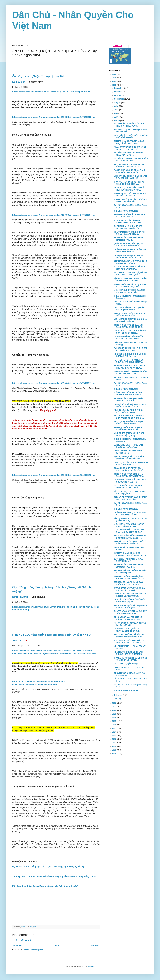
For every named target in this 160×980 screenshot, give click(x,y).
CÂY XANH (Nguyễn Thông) (126, 664)
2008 (114, 753)
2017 (114, 721)
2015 (114, 728)
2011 (114, 743)
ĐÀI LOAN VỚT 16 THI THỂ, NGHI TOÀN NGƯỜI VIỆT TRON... (128, 487)
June (117, 110)
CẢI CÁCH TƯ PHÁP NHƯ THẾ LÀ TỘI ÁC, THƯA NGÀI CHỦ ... (130, 349)
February (119, 695)
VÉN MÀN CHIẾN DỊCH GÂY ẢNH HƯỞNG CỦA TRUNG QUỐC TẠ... (130, 578)
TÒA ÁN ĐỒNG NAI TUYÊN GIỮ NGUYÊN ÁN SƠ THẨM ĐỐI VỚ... (129, 469)
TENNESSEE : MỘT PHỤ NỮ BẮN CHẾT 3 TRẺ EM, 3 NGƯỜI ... (128, 583)
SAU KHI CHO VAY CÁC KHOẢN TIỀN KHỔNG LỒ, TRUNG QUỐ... (130, 595)
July (116, 106)
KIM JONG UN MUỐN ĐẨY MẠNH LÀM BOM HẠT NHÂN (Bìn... (131, 607)
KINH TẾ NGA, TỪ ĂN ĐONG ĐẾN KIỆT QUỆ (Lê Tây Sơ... (128, 411)
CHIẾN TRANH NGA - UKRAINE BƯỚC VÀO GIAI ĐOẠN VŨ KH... (131, 514)
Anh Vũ (17, 641)
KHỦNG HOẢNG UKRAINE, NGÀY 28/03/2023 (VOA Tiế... (129, 566)
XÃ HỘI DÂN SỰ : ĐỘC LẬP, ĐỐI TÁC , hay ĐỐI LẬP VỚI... (131, 624)
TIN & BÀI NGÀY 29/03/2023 (126, 389)
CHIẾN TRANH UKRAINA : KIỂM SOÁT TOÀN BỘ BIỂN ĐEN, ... (131, 251)
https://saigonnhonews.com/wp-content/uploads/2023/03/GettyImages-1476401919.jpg (54, 383)
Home (57, 945)
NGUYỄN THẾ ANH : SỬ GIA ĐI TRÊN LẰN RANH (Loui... (130, 572)
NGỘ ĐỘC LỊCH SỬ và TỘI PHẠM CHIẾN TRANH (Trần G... (128, 423)
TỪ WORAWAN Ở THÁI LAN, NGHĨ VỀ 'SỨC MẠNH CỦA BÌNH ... (130, 612)
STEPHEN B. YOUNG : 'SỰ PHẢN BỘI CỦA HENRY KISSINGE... (130, 332)
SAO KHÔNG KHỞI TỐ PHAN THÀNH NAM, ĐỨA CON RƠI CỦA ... (130, 171)
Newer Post (18, 945)
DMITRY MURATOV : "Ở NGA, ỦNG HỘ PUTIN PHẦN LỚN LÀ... (131, 262)
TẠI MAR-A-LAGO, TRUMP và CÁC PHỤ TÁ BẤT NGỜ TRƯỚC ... (129, 142)
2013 (114, 736)
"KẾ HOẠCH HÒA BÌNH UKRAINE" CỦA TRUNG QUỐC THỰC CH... (129, 417)
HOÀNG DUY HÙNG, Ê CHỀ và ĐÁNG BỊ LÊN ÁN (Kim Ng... (130, 216)
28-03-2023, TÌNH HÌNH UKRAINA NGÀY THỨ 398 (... (128, 560)
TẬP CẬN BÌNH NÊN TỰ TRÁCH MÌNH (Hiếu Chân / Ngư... (130, 519)
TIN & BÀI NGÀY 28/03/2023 (126, 509)
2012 (114, 739)
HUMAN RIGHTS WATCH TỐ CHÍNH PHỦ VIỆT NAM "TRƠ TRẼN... (129, 367)
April (117, 117)
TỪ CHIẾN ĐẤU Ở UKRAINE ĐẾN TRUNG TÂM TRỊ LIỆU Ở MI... (128, 227)
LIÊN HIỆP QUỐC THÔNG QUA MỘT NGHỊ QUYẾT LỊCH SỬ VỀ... (130, 291)
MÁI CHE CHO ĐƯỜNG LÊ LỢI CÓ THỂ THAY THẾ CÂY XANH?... (129, 641)
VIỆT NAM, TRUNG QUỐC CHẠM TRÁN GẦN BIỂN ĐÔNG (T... (128, 630)
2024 (114, 81)
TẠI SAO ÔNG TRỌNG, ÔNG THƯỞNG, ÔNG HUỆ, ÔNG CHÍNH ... (131, 498)
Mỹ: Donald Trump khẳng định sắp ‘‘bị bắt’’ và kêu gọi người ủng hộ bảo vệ (48, 867)
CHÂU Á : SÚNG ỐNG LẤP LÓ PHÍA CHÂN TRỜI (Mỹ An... (129, 601)
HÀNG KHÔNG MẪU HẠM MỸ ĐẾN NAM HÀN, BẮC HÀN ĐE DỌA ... (129, 531)
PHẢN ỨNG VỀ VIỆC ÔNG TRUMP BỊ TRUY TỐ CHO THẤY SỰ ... (130, 148)
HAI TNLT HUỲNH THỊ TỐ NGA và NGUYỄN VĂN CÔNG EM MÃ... (128, 361)
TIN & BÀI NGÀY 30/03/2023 (126, 211)
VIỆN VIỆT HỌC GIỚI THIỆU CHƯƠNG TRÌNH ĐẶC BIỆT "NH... (130, 320)
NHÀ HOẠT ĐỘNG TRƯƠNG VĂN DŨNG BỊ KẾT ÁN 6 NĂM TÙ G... (129, 653)
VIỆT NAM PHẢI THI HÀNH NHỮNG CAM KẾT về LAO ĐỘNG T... (129, 338)
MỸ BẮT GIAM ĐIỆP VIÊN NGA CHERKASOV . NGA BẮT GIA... (128, 221)
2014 (114, 732)
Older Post (95, 945)
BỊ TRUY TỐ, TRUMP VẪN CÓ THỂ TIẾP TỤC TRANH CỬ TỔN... (129, 189)
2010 (114, 746)
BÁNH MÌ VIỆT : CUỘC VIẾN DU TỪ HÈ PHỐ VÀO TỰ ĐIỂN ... (131, 137)
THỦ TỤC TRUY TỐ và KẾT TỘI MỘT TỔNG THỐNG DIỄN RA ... (130, 183)
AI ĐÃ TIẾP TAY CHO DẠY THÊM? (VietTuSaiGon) (128, 452)
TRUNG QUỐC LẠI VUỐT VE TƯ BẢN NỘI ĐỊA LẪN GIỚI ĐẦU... (130, 589)
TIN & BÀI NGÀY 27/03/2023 (126, 691)
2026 (114, 74)
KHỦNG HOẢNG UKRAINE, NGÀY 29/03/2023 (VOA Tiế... (129, 400)
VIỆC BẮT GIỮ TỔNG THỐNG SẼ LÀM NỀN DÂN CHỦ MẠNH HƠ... (130, 177)
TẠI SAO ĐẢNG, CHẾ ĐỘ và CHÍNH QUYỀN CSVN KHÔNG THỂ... (129, 458)
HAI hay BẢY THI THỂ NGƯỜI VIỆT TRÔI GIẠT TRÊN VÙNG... (129, 125)
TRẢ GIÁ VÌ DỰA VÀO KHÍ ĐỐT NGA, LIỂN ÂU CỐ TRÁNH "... (130, 268)
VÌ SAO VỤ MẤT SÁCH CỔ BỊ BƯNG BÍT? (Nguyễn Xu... (130, 492)
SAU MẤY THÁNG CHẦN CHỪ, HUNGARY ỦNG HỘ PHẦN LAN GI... (131, 554)
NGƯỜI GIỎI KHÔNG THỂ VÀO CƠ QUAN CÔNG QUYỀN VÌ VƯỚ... (129, 636)
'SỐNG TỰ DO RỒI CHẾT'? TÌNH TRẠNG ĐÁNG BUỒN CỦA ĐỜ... (129, 394)
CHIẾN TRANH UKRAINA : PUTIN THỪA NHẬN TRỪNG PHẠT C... (129, 256)
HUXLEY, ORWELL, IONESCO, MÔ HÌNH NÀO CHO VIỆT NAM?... (129, 166)
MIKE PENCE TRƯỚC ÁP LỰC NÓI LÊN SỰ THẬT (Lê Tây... (129, 434)
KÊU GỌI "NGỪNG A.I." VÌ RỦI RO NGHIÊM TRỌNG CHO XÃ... (129, 429)
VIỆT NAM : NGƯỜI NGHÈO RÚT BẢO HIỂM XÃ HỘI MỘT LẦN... (130, 373)
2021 (114, 707)
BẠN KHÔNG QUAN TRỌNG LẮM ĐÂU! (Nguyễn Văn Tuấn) (128, 446)
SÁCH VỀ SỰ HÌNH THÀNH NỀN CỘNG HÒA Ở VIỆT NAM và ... (131, 463)
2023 (114, 85)
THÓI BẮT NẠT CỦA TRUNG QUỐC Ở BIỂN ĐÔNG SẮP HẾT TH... (130, 543)
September (119, 99)
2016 (114, 725)
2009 (114, 750)
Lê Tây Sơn (19, 82)
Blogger (91, 966)
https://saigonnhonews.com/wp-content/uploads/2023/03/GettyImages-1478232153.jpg (54, 117)
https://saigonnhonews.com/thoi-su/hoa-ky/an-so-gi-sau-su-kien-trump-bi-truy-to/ (51, 92)
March (117, 121)
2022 (114, 703)
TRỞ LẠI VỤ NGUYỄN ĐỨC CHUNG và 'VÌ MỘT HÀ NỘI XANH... (131, 659)
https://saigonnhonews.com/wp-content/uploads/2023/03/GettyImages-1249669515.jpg (54, 475)
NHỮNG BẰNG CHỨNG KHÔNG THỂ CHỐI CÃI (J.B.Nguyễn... (130, 355)
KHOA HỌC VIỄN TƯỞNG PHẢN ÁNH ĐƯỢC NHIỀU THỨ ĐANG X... (130, 537)
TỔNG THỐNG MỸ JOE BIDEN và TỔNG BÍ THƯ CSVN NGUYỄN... (129, 475)
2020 (114, 710)
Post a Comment (23, 940)
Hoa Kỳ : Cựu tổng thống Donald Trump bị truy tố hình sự (51, 635)
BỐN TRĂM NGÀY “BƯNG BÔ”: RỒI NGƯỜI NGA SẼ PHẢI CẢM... (130, 233)
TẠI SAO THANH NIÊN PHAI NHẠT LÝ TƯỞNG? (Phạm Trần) (130, 314)
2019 (114, 714)
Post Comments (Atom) (34, 950)
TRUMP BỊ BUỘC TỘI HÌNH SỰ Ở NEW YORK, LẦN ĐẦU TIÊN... (131, 200)
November (119, 92)
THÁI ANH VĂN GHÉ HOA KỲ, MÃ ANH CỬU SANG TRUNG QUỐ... (131, 274)
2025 (114, 78)
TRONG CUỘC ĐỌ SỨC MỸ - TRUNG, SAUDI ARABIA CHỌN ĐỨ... (130, 285)
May (116, 113)
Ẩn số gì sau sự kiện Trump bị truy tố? (38, 76)
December (119, 88)
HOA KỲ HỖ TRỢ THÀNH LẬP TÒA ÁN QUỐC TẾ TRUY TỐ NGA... (131, 405)
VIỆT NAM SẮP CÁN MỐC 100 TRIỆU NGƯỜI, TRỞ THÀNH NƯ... (130, 481)
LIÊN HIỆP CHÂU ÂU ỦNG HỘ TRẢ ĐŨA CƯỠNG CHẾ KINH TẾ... (129, 525)
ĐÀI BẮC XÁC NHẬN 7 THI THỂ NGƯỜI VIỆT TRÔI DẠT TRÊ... (131, 160)
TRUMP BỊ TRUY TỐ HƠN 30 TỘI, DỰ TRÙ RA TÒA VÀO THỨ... (130, 195)
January (118, 699)
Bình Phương (20, 597)
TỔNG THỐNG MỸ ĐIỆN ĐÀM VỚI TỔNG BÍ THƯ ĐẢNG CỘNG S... (129, 326)
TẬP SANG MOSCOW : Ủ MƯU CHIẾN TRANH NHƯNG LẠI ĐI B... (130, 280)
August (118, 103)
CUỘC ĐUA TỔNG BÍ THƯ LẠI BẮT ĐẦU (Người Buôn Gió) (129, 309)
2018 (114, 718)
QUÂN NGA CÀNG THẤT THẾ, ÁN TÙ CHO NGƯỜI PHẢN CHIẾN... (130, 245)
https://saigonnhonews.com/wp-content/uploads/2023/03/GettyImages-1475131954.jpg (54, 215)
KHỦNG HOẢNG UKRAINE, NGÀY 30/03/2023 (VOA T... (129, 239)
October (118, 95)
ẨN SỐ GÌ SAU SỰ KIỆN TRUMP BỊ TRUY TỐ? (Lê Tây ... (129, 154)
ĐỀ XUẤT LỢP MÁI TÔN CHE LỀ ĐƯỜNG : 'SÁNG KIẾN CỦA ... (128, 618)
